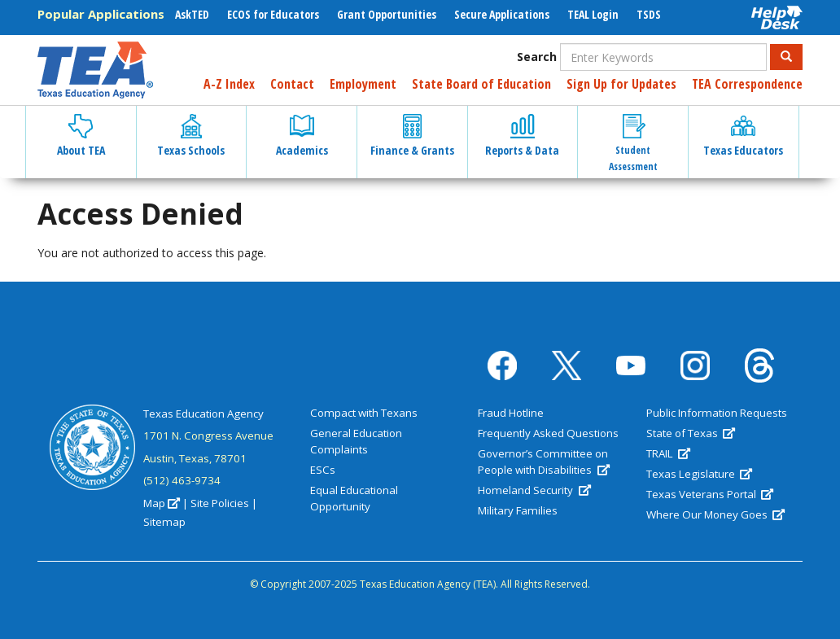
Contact (292, 84)
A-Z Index (229, 84)
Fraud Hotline (511, 413)
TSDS (649, 14)
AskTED (192, 14)
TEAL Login (593, 14)
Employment (363, 84)
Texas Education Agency (203, 414)
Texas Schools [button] (191, 136)
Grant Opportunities (387, 14)
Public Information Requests (717, 413)
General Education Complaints (356, 441)
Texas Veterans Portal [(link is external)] (710, 494)
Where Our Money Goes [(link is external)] (715, 514)
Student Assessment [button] (633, 144)
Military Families (518, 510)
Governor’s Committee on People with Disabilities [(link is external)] (543, 462)
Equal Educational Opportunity (354, 498)
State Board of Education (481, 84)
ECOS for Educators (273, 14)
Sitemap (164, 522)
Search (537, 57)
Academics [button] (302, 136)
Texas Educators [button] (743, 136)
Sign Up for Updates (621, 84)
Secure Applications (502, 14)
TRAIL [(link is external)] (668, 453)
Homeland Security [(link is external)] (534, 490)
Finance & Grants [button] (412, 136)
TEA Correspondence (747, 84)
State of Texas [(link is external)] (691, 433)
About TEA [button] (81, 136)
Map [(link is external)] (162, 503)
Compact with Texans (364, 413)
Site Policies (220, 503)
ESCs (323, 470)
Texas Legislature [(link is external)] (699, 474)
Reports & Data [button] (522, 136)
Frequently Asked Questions (548, 433)
